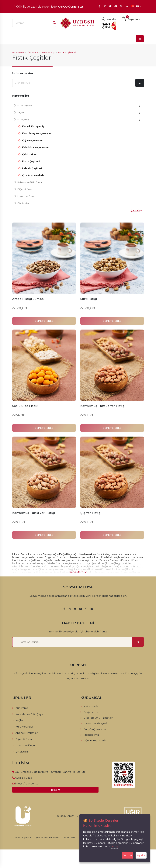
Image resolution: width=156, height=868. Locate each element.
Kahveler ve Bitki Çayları (80, 183)
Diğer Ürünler (80, 190)
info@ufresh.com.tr (27, 783)
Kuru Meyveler (80, 106)
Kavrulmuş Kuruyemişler (37, 133)
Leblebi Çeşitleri (32, 168)
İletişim (55, 790)
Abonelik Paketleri (27, 733)
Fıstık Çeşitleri (67, 52)
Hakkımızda (91, 706)
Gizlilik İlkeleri (69, 838)
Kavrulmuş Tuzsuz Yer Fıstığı (103, 406)
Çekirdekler (29, 154)
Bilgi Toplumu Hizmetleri (98, 718)
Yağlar (80, 113)
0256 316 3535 (24, 778)
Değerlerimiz (92, 712)
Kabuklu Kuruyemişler (36, 147)
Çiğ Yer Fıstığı (91, 513)
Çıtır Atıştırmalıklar (34, 175)
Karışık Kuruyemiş (33, 126)
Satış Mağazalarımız (96, 729)
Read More (78, 572)
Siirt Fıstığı (89, 299)
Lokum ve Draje (80, 197)
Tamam (127, 855)
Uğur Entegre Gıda (95, 740)
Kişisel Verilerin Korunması (47, 838)
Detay (115, 846)
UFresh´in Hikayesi (95, 723)
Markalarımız (91, 735)
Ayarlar (141, 855)
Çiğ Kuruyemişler (33, 140)
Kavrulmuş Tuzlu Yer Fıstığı (34, 513)
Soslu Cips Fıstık (25, 406)
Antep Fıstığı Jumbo (28, 299)
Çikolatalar (80, 204)
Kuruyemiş (48, 52)
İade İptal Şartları (23, 838)
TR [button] (136, 6)
